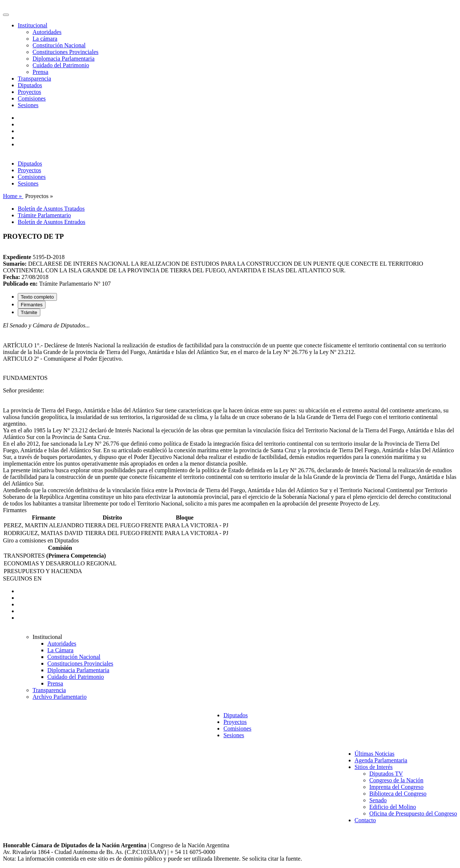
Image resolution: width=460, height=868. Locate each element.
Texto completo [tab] (37, 297)
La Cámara (60, 650)
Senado (378, 800)
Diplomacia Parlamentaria (63, 59)
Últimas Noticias (375, 754)
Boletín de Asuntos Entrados (52, 222)
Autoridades (47, 32)
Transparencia (34, 79)
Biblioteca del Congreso (398, 794)
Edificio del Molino (393, 807)
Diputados (30, 85)
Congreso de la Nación (396, 780)
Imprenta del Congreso (397, 787)
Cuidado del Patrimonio (61, 65)
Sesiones (28, 105)
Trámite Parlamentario (44, 215)
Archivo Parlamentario (60, 697)
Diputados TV (386, 774)
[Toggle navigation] (6, 15)
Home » (13, 196)
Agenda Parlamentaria (381, 760)
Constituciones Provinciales (65, 52)
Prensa (40, 72)
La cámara (45, 39)
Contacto (365, 820)
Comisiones (32, 98)
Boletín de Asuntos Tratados (51, 209)
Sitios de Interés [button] (374, 767)
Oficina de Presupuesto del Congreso (413, 813)
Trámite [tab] (29, 312)
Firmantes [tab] (32, 305)
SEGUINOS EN (22, 578)
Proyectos (29, 92)
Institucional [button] (33, 25)
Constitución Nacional (59, 45)
